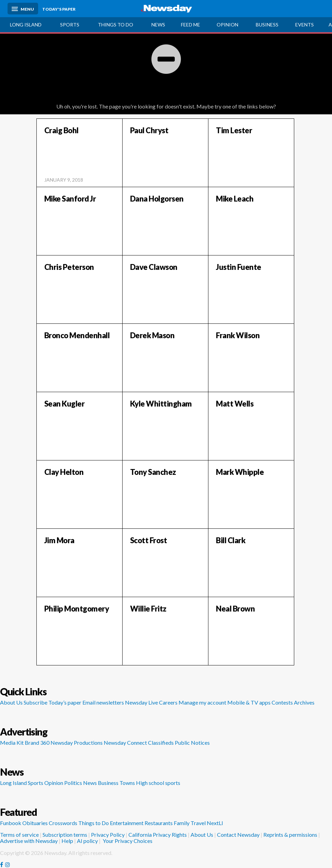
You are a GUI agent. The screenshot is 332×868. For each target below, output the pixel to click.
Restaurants (159, 823)
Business (108, 783)
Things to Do (94, 823)
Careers (168, 702)
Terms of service (19, 835)
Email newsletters (103, 702)
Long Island (26, 25)
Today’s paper (65, 702)
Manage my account (202, 702)
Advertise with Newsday (29, 841)
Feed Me (191, 25)
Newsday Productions (77, 743)
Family (182, 823)
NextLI (215, 823)
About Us (11, 702)
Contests (282, 702)
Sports (70, 25)
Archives (304, 702)
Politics (73, 783)
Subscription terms (65, 835)
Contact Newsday (238, 835)
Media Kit (12, 743)
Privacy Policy (108, 835)
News (158, 25)
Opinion (227, 25)
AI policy (87, 841)
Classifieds (161, 743)
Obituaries (35, 823)
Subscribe (36, 702)
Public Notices (192, 743)
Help (67, 841)
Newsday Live (141, 702)
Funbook (11, 823)
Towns (127, 783)
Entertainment (127, 823)
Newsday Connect (125, 743)
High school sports (158, 783)
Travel (198, 823)
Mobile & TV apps (249, 702)
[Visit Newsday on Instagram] (8, 865)
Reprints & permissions (290, 835)
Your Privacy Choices (127, 841)
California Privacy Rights (158, 835)
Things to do (116, 25)
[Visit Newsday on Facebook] (2, 865)
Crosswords (63, 823)
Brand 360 (37, 743)
